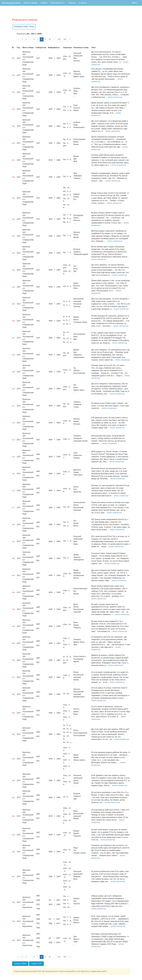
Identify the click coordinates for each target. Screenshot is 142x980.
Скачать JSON (20, 964)
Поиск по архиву (31, 3)
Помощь (72, 3)
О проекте (83, 3)
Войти (134, 3)
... (30, 39)
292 (65, 39)
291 (59, 39)
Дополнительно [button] (58, 3)
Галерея (44, 3)
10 (50, 39)
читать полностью (115, 97)
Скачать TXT (36, 964)
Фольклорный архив (11, 3)
